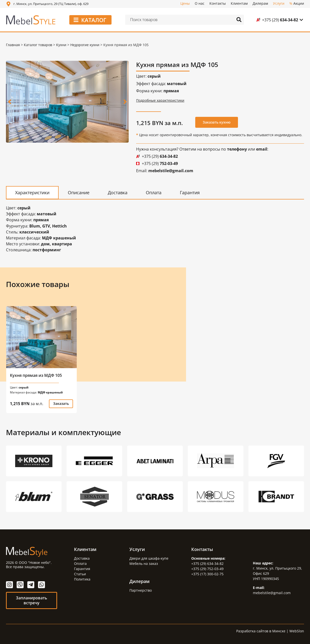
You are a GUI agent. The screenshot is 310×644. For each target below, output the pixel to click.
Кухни (61, 45)
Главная (13, 45)
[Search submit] (239, 20)
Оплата (80, 563)
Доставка (82, 558)
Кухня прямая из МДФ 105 (36, 375)
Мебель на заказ (144, 563)
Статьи (80, 574)
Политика (82, 579)
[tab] (32, 192)
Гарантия (82, 568)
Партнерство (141, 590)
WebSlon (297, 631)
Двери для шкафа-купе (149, 558)
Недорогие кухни (85, 45)
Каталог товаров (38, 45)
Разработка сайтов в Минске (261, 631)
